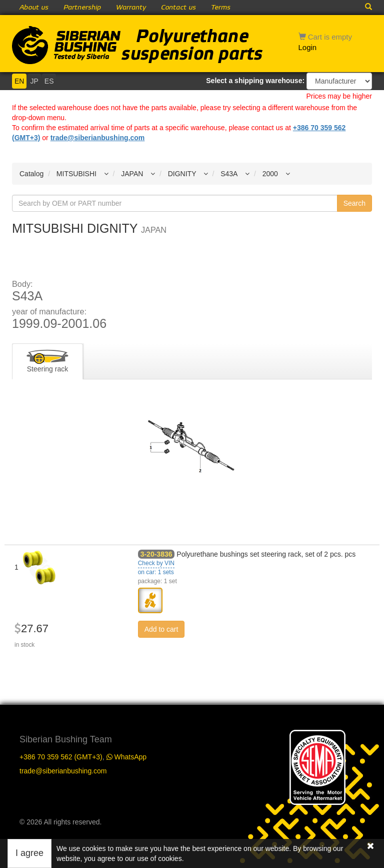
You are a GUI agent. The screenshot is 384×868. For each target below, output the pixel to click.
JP (34, 81)
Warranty (131, 8)
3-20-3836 (156, 554)
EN (19, 81)
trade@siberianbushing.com (98, 138)
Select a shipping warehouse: (255, 81)
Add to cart (161, 629)
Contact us (178, 8)
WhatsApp (126, 757)
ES (49, 81)
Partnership (82, 8)
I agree (29, 853)
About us (34, 8)
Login (308, 47)
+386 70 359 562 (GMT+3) (61, 757)
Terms (221, 8)
